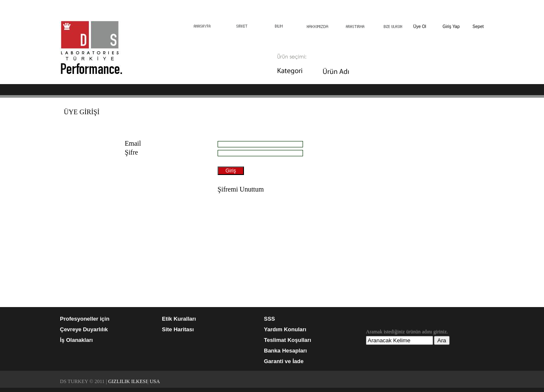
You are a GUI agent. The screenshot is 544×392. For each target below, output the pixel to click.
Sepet (478, 27)
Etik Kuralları (179, 319)
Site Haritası (178, 329)
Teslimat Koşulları (288, 340)
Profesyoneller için (85, 319)
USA (155, 381)
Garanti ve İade (284, 361)
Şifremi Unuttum (241, 189)
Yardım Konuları (285, 329)
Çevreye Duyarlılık (84, 329)
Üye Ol (420, 27)
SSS (269, 319)
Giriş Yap (451, 27)
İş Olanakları (76, 340)
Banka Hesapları (285, 351)
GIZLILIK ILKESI (127, 381)
